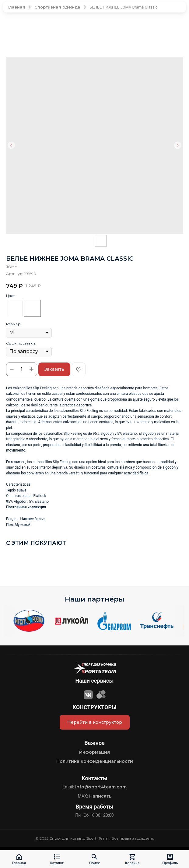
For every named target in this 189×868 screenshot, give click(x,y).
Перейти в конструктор (95, 722)
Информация (94, 752)
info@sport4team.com (101, 787)
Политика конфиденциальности (95, 761)
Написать (100, 796)
